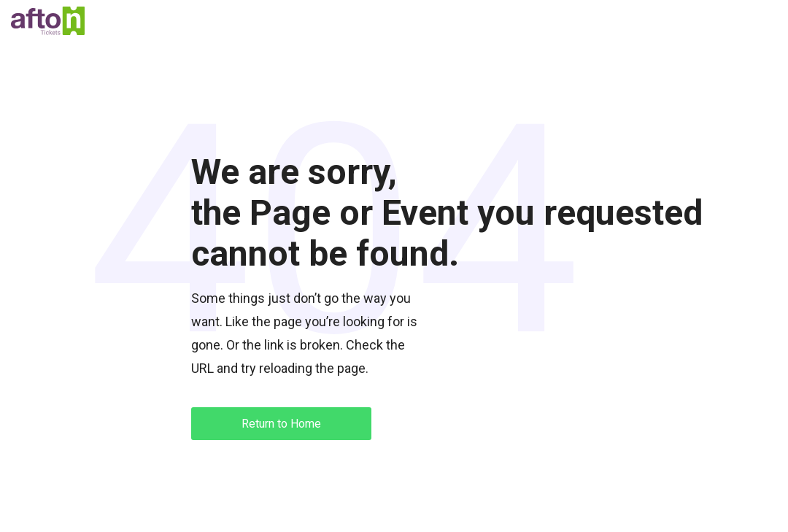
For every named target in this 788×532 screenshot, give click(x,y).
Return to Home (281, 424)
